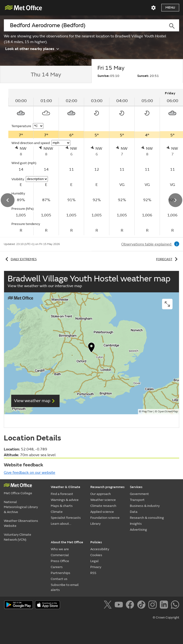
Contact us (59, 579)
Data (134, 512)
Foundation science (105, 518)
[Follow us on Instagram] (153, 605)
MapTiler (147, 412)
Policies (96, 542)
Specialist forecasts (66, 518)
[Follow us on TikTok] (142, 605)
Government (139, 494)
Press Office (60, 561)
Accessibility (100, 549)
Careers (57, 567)
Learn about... (61, 524)
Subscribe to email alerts (65, 587)
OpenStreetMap (168, 412)
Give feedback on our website (30, 473)
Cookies (96, 555)
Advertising (138, 530)
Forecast (168, 259)
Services (136, 487)
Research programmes (107, 487)
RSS (93, 573)
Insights (136, 524)
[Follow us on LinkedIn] (165, 605)
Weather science (103, 500)
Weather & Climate (66, 487)
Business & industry (145, 506)
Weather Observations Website (21, 523)
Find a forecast (62, 494)
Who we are (60, 549)
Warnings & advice (65, 500)
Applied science (102, 512)
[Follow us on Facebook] (131, 605)
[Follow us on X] (109, 605)
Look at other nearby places (32, 48)
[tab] (46, 75)
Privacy (96, 567)
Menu (170, 7)
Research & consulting (147, 518)
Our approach (101, 494)
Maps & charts (62, 506)
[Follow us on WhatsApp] (175, 605)
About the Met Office (67, 542)
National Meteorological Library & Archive (21, 507)
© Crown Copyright (166, 618)
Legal (94, 561)
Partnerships (61, 573)
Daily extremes (20, 259)
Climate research (103, 506)
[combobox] (84, 25)
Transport (137, 500)
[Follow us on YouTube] (120, 605)
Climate (57, 512)
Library (95, 524)
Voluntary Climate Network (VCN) (18, 537)
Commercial (60, 555)
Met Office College (18, 493)
